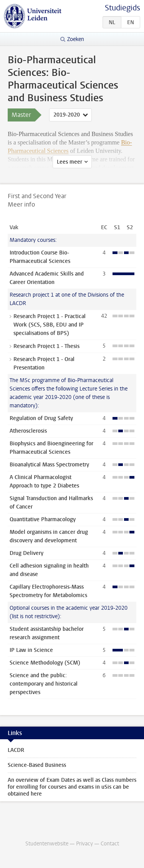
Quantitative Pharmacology (43, 519)
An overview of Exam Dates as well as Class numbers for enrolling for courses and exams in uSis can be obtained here (72, 787)
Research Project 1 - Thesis (46, 346)
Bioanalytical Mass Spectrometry (49, 465)
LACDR (16, 750)
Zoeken (76, 39)
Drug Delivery (26, 553)
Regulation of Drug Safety (41, 418)
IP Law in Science (31, 650)
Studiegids (122, 8)
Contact (110, 844)
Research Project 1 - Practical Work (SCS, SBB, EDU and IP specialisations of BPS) (50, 325)
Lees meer (70, 162)
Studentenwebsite (47, 844)
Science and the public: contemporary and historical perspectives (44, 684)
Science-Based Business (37, 765)
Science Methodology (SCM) (45, 663)
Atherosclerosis (28, 431)
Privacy (84, 844)
